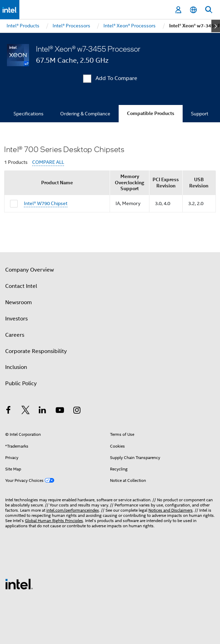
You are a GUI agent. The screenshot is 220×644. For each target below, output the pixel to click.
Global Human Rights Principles (54, 521)
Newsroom (19, 302)
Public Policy (21, 383)
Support (200, 114)
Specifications (29, 114)
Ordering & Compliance (85, 114)
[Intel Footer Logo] (19, 584)
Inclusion (16, 367)
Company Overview (30, 270)
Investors (16, 319)
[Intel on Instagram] (77, 411)
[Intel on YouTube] (60, 411)
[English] (193, 10)
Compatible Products (151, 113)
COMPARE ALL (48, 162)
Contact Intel (21, 286)
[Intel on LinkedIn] (43, 411)
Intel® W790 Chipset (46, 203)
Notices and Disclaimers (171, 510)
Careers (15, 335)
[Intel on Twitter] (26, 411)
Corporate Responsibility (36, 351)
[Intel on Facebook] (8, 411)
